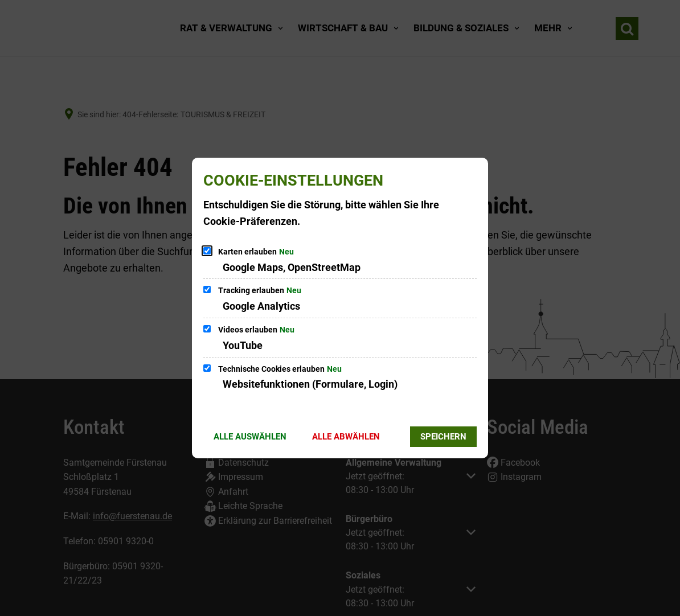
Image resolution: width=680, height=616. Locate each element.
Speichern (443, 437)
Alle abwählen (346, 437)
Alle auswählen (250, 437)
